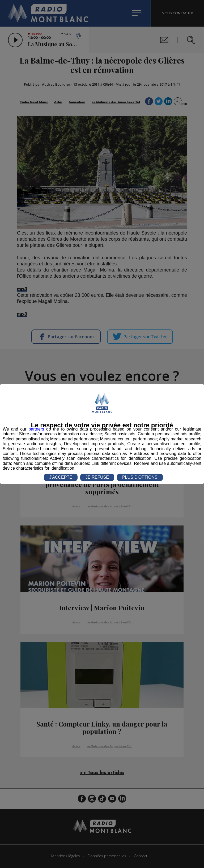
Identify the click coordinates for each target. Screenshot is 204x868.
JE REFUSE (97, 477)
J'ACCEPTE (61, 477)
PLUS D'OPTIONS (140, 477)
